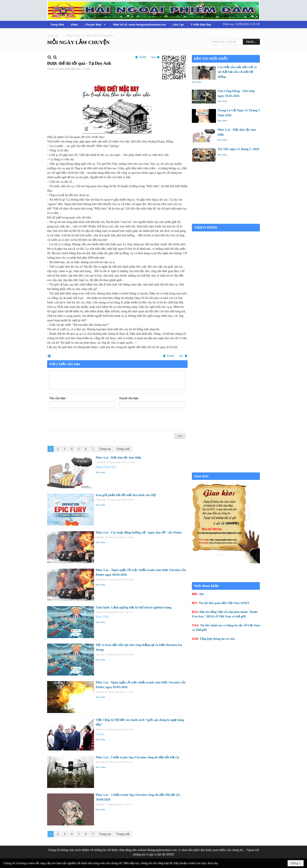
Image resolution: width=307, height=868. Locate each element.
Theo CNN (102, 617)
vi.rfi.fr (100, 734)
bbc (202, 594)
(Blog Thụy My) (106, 467)
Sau (153, 57)
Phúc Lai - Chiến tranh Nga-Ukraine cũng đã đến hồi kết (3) (137, 757)
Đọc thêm (101, 472)
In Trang (49, 356)
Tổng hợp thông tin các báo (217, 639)
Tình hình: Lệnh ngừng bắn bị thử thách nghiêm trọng (134, 607)
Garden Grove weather (226, 222)
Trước (143, 57)
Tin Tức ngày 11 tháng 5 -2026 (238, 149)
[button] (96, 24)
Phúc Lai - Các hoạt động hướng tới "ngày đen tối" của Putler (139, 532)
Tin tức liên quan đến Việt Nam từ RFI (224, 603)
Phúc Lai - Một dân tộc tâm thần (118, 458)
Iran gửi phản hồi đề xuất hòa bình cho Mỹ (126, 495)
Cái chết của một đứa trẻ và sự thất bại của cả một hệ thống (237, 72)
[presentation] (82, 420)
